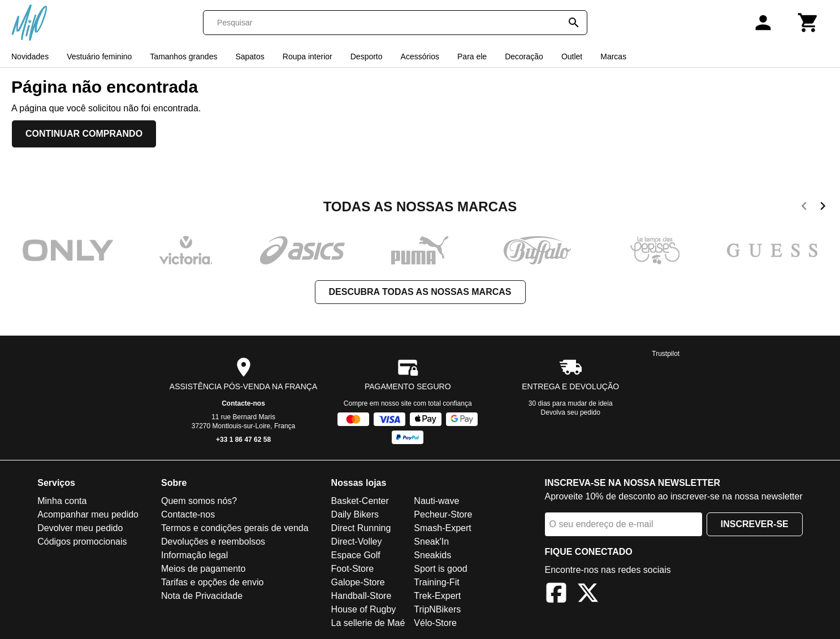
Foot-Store (353, 569)
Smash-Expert (442, 528)
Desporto (367, 56)
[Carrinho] (808, 23)
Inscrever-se (755, 524)
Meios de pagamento (203, 569)
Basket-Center (360, 501)
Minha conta (62, 501)
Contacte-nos (243, 403)
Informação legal (194, 555)
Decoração (524, 56)
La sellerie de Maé (368, 623)
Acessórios (420, 56)
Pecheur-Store (443, 514)
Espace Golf (356, 555)
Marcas (613, 56)
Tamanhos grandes (183, 56)
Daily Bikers (355, 514)
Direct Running (361, 528)
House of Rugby (364, 609)
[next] (823, 208)
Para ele (472, 56)
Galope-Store (358, 582)
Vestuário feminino (99, 56)
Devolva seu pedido (571, 412)
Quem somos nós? (199, 501)
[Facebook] (556, 595)
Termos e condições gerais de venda (235, 528)
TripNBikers (437, 609)
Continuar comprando (84, 134)
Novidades (30, 56)
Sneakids (432, 555)
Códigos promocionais (82, 542)
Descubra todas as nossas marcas (420, 292)
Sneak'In (431, 542)
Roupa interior (308, 56)
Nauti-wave (436, 501)
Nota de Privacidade (202, 596)
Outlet (572, 56)
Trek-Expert (437, 596)
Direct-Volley (357, 542)
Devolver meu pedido (80, 528)
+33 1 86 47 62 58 (243, 440)
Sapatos (250, 56)
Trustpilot (666, 354)
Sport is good (440, 569)
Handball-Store (361, 596)
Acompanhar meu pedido (88, 514)
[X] (588, 595)
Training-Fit (436, 582)
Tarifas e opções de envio (212, 582)
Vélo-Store (435, 623)
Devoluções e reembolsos (213, 542)
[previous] (804, 208)
